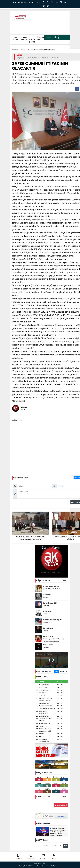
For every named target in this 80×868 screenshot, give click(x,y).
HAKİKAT (46, 647)
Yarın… (45, 597)
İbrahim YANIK (50, 603)
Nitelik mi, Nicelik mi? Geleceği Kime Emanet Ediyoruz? (54, 640)
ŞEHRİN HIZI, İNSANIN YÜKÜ (52, 589)
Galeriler (43, 857)
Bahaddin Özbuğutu (53, 620)
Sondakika (31, 857)
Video (54, 857)
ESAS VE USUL (48, 622)
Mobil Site (18, 857)
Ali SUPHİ (47, 611)
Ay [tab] (66, 672)
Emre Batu (48, 628)
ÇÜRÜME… (47, 606)
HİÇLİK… (46, 614)
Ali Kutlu (47, 595)
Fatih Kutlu (48, 636)
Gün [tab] (57, 672)
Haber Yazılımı (56, 866)
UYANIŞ (46, 631)
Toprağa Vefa (35, 2)
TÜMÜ (64, 581)
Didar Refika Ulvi (51, 586)
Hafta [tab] (62, 672)
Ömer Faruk (49, 645)
